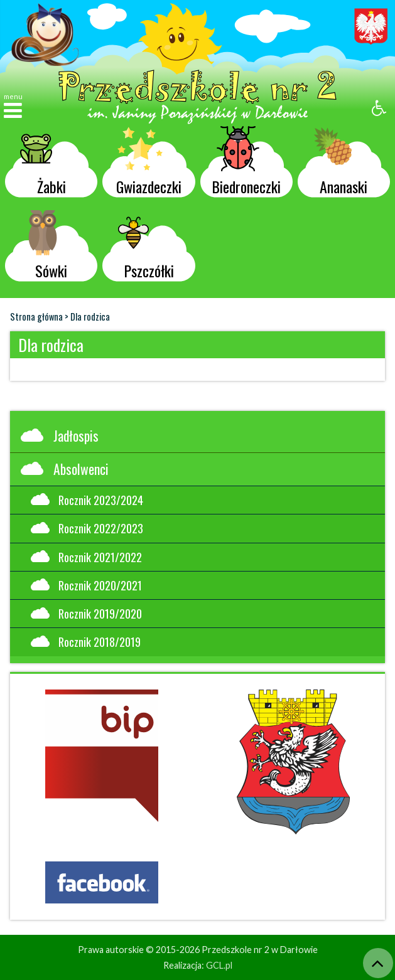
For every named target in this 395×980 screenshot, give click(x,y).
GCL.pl (219, 965)
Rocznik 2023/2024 (87, 500)
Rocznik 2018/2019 (86, 642)
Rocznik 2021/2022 (86, 557)
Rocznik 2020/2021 (86, 585)
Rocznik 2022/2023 (87, 528)
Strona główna (36, 317)
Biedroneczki (246, 164)
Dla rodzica (90, 317)
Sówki (44, 248)
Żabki (43, 164)
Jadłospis (60, 435)
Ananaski (340, 164)
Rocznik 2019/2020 (86, 613)
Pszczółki (146, 248)
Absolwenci (65, 469)
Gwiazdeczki (149, 164)
